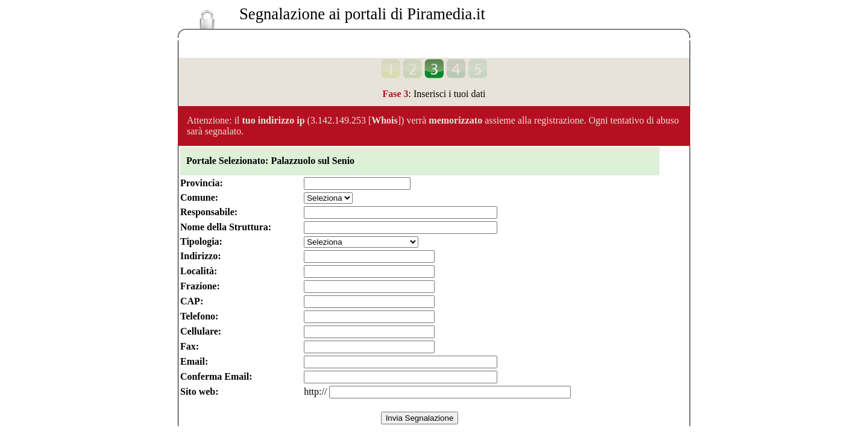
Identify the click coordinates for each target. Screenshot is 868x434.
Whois (385, 120)
